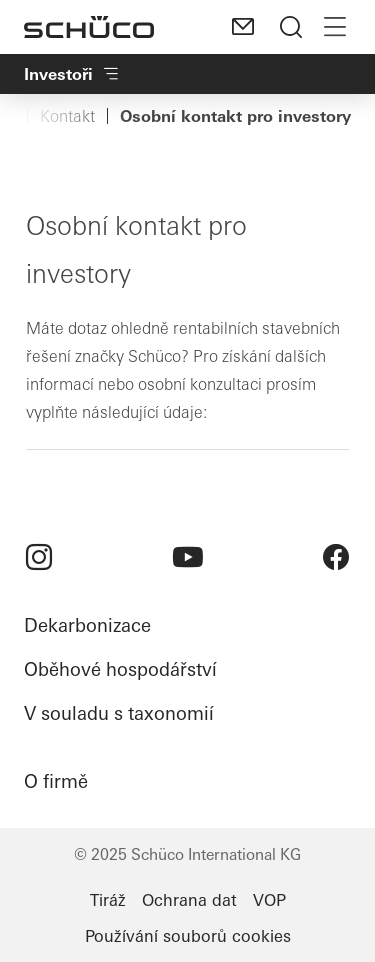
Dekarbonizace (87, 625)
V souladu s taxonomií (119, 713)
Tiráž (108, 900)
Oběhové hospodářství (120, 669)
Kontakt (67, 116)
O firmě (56, 781)
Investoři (72, 74)
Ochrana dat (189, 900)
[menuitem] (39, 557)
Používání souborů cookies (188, 936)
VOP (269, 900)
